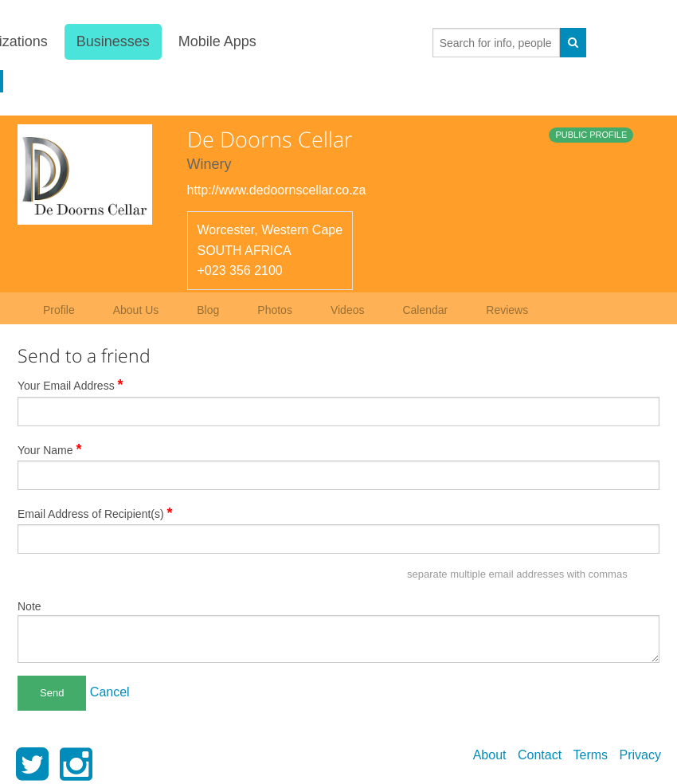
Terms (591, 755)
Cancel (110, 692)
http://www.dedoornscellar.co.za (277, 190)
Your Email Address (70, 385)
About (490, 755)
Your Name (50, 449)
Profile (59, 310)
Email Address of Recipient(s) (95, 513)
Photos (275, 310)
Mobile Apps (217, 41)
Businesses (113, 41)
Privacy (640, 755)
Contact (540, 755)
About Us (136, 310)
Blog (208, 310)
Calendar (425, 310)
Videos (348, 310)
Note (29, 606)
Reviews (507, 310)
